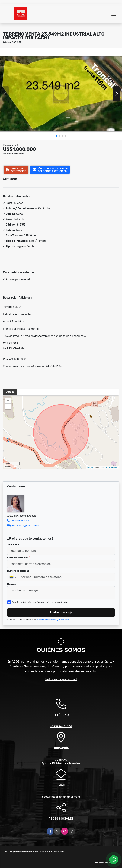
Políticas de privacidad (61, 679)
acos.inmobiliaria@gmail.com (61, 797)
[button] (56, 136)
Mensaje (12, 584)
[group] (61, 94)
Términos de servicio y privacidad (53, 620)
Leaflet (90, 467)
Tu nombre (14, 544)
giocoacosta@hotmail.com (25, 526)
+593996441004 (20, 521)
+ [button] (8, 401)
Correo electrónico (18, 558)
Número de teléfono (19, 571)
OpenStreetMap (111, 467)
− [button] (8, 406)
